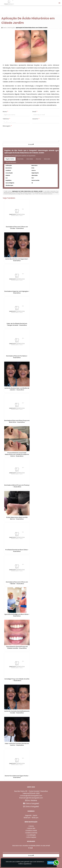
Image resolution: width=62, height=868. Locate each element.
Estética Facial (32, 831)
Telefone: (6, 119)
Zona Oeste (30, 159)
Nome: (5, 112)
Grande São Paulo (11, 162)
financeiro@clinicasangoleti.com (31, 798)
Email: (35, 112)
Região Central (10, 159)
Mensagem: (7, 126)
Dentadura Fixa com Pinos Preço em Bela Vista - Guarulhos (17, 421)
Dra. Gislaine (31, 800)
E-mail (31, 848)
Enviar (31, 144)
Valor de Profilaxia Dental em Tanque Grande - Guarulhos (17, 324)
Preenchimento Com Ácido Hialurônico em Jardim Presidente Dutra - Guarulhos (17, 454)
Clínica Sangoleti (31, 803)
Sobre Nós (32, 828)
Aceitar (51, 863)
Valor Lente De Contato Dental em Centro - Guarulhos (17, 744)
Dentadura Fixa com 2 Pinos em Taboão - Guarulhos (17, 583)
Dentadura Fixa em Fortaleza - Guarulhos (17, 357)
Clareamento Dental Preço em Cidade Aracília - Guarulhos (17, 647)
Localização (32, 835)
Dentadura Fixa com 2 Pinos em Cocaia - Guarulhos (17, 228)
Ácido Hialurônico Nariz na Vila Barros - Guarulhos (17, 518)
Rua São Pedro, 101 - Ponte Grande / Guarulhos (31, 791)
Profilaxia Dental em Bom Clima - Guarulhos (17, 551)
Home (32, 826)
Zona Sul (38, 159)
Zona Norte (20, 159)
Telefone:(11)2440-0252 (31, 793)
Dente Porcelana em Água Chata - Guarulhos (17, 777)
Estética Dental (32, 833)
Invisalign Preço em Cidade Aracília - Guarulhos (17, 680)
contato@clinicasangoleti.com (31, 796)
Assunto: (36, 119)
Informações (32, 837)
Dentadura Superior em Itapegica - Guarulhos (17, 292)
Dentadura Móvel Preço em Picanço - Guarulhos (17, 486)
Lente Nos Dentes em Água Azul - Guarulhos (17, 260)
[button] (59, 3)
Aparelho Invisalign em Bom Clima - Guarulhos (17, 615)
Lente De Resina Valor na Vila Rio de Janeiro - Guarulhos (17, 389)
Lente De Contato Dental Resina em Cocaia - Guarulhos (17, 712)
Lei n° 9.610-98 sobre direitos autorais (43, 194)
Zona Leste (47, 159)
